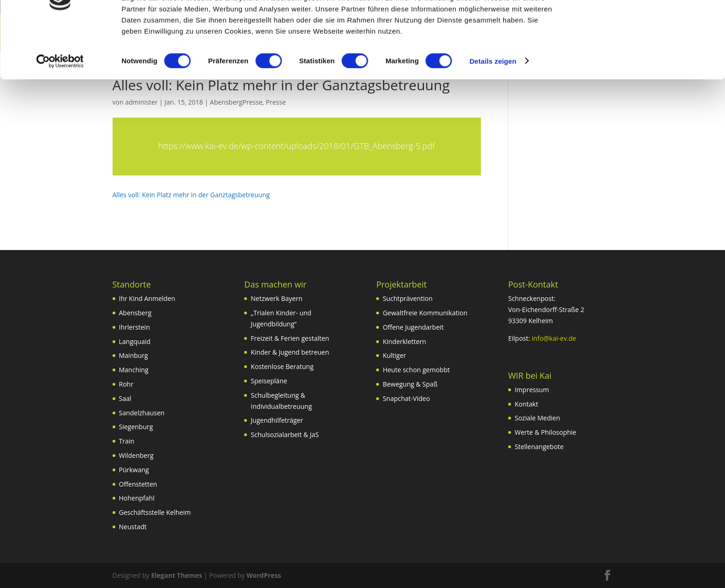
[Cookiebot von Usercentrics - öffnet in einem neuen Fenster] (60, 108)
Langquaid (135, 341)
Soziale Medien (537, 418)
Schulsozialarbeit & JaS (285, 435)
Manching (134, 370)
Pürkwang (134, 470)
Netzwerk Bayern (276, 298)
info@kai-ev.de (554, 338)
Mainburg (134, 355)
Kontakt (526, 404)
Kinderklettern (404, 341)
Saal (125, 398)
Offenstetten (138, 484)
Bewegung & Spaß (410, 384)
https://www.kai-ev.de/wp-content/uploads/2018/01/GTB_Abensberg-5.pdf (296, 146)
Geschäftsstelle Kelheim (155, 512)
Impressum (532, 390)
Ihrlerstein (135, 327)
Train (127, 441)
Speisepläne (269, 381)
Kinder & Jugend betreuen (290, 352)
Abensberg (135, 313)
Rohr (126, 384)
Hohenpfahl (137, 498)
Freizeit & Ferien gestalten (290, 338)
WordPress (264, 575)
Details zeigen (493, 108)
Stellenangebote (539, 447)
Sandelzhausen (142, 413)
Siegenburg (136, 427)
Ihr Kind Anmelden (147, 298)
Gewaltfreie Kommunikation (425, 313)
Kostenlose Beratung (282, 366)
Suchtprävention (408, 298)
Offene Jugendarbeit (413, 327)
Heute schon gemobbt (416, 370)
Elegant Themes (177, 575)
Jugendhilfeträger (277, 420)
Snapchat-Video (406, 398)
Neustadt (133, 527)
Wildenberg (136, 455)
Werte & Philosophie (545, 432)
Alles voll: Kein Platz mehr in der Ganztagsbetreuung (191, 195)
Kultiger (394, 355)
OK (648, 23)
